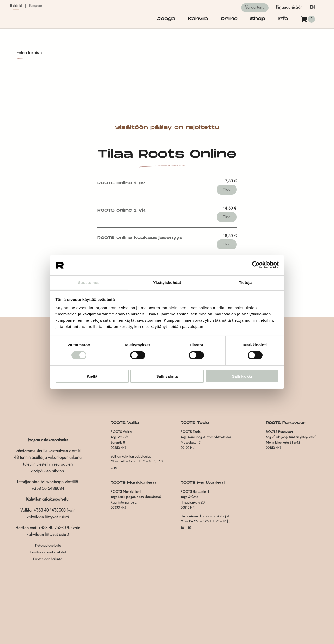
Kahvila (198, 19)
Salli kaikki (242, 376)
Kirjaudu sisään (289, 8)
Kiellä (92, 376)
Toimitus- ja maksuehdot (48, 552)
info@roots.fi (28, 482)
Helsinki (16, 6)
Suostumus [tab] (89, 282)
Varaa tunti (255, 8)
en (312, 8)
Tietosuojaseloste (48, 546)
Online (229, 19)
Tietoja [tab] (245, 282)
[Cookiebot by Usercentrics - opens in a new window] (256, 265)
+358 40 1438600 (50, 511)
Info (283, 19)
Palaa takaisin (29, 53)
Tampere (35, 6)
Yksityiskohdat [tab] (167, 282)
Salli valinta (167, 376)
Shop (258, 19)
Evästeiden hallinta (48, 559)
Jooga (166, 19)
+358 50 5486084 (48, 489)
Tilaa (227, 190)
